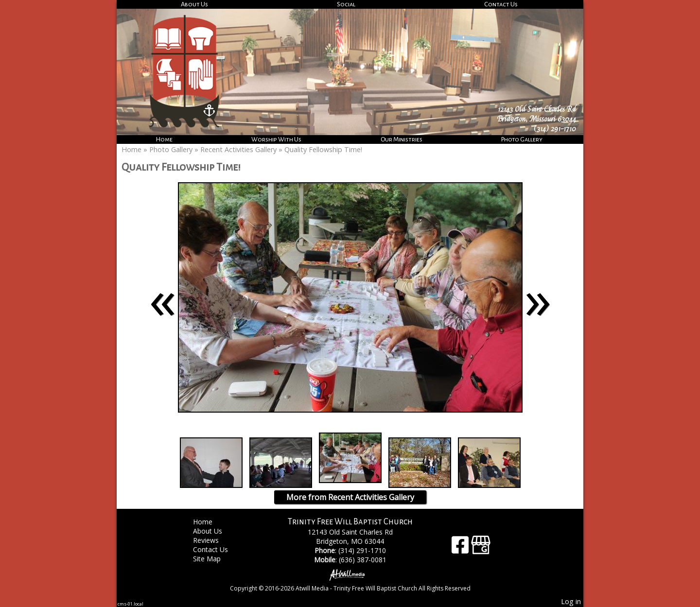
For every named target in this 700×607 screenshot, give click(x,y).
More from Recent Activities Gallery (350, 497)
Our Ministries (402, 139)
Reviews (213, 540)
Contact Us (501, 4)
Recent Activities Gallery (238, 149)
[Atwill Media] (350, 574)
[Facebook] (461, 548)
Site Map (214, 559)
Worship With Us (276, 139)
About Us (194, 4)
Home (164, 139)
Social (346, 4)
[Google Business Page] (481, 548)
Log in (571, 601)
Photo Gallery (522, 139)
